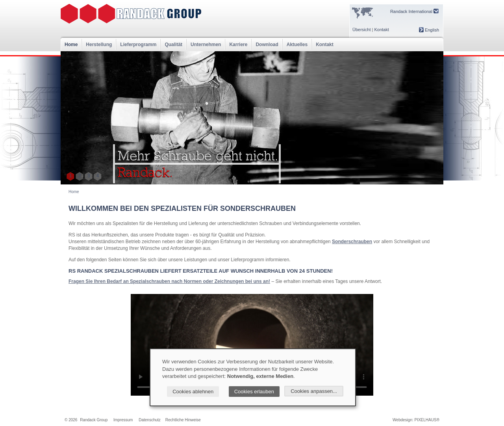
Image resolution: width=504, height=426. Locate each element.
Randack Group (94, 420)
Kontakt (381, 30)
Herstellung (99, 45)
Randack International (414, 11)
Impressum (123, 420)
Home (71, 45)
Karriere (238, 45)
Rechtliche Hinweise (183, 420)
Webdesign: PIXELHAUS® (416, 420)
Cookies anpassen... (314, 391)
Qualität (173, 45)
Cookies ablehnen (193, 392)
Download (267, 45)
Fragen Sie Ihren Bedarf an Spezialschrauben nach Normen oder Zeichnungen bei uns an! (169, 281)
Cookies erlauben (254, 392)
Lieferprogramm (138, 45)
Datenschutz (150, 420)
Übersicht (361, 30)
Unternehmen (206, 45)
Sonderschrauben (352, 242)
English (429, 30)
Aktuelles (297, 45)
